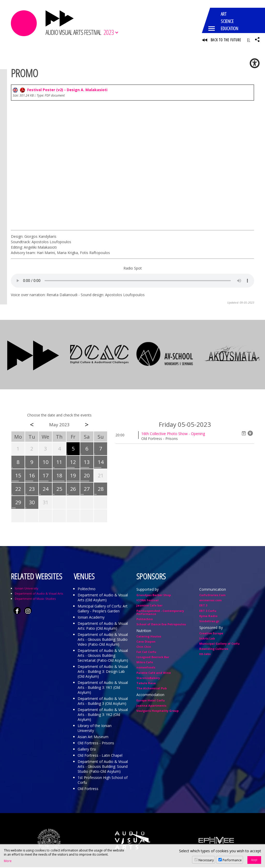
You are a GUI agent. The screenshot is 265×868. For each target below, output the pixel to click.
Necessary (206, 860)
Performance (232, 860)
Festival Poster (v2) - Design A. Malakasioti (60, 90)
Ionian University (27, 589)
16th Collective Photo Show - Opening (173, 434)
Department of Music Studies (35, 599)
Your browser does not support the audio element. (132, 281)
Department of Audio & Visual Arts (39, 594)
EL (249, 40)
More (8, 861)
